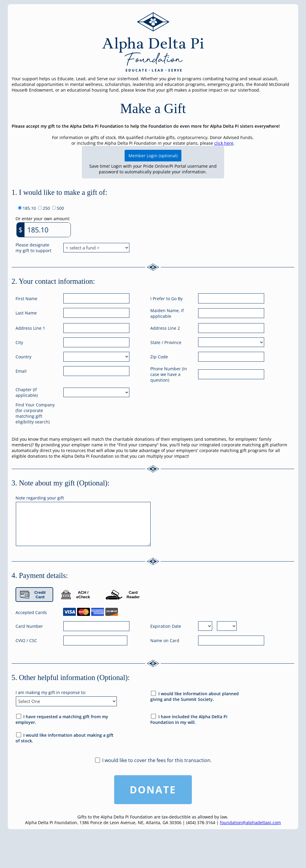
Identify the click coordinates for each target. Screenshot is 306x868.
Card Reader (123, 595)
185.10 (29, 208)
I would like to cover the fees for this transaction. (157, 760)
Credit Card (33, 595)
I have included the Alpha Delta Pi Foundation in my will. (189, 719)
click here (224, 143)
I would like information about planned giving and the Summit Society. (195, 696)
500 (60, 208)
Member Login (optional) (153, 156)
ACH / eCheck (76, 595)
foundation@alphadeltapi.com (250, 822)
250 (46, 208)
